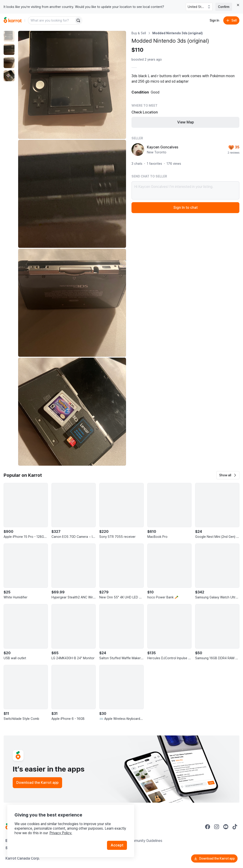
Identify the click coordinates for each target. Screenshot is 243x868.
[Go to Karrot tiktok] (235, 827)
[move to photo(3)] (9, 63)
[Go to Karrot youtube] (226, 827)
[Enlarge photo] (72, 85)
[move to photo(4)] (9, 76)
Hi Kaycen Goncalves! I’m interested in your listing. (185, 190)
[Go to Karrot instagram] (217, 827)
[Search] (78, 20)
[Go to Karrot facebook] (208, 827)
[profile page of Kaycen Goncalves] (138, 150)
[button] (228, 475)
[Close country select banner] (238, 5)
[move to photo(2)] (9, 49)
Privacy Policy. (61, 833)
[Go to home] (13, 20)
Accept (117, 845)
